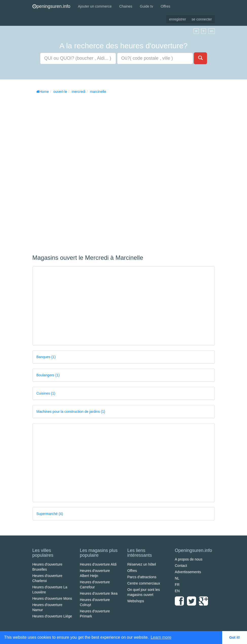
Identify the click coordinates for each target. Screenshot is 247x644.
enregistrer (177, 19)
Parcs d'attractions (142, 577)
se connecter (202, 19)
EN (177, 591)
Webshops (136, 601)
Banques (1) (46, 357)
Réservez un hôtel (142, 564)
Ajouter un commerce (95, 6)
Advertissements (188, 572)
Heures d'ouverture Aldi (98, 564)
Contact (181, 566)
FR (177, 585)
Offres (165, 6)
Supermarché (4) (50, 514)
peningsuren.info (51, 6)
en (211, 31)
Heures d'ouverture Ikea (99, 593)
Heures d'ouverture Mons (52, 598)
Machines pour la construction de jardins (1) (71, 412)
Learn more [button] (161, 637)
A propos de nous (189, 559)
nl (196, 31)
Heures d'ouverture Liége (52, 616)
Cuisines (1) (46, 393)
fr (204, 31)
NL (177, 578)
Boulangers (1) (48, 375)
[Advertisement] (70, 172)
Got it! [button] (235, 637)
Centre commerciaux (144, 583)
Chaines (126, 6)
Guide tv (146, 6)
